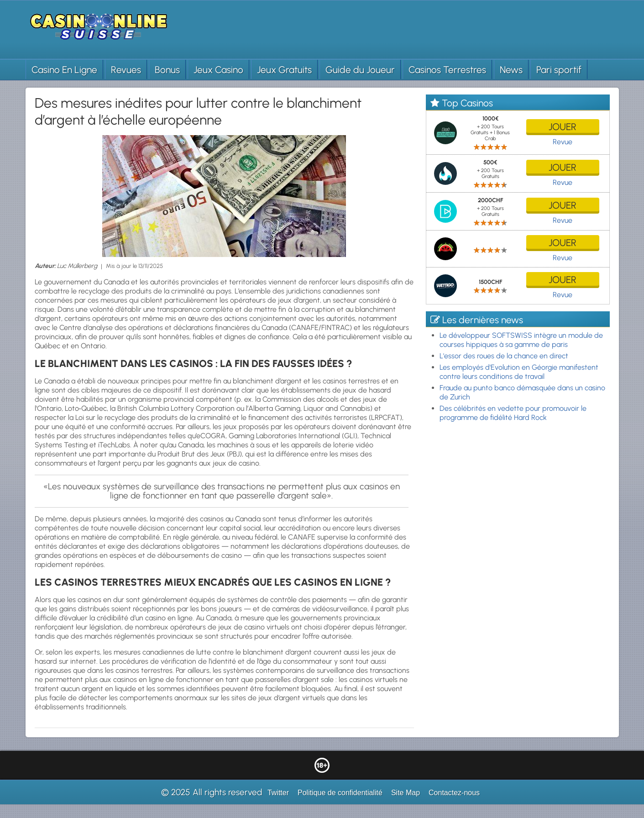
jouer (563, 127)
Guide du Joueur (360, 70)
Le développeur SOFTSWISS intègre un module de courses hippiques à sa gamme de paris (521, 340)
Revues (126, 70)
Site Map (406, 793)
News (511, 70)
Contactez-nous (454, 793)
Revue (563, 142)
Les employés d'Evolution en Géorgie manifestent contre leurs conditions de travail (519, 372)
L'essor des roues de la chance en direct (504, 356)
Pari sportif (559, 70)
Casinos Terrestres (447, 70)
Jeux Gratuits (284, 70)
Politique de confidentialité (340, 793)
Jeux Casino (218, 70)
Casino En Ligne (64, 70)
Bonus (167, 70)
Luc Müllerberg (77, 266)
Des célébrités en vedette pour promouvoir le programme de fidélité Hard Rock (513, 413)
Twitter (278, 793)
